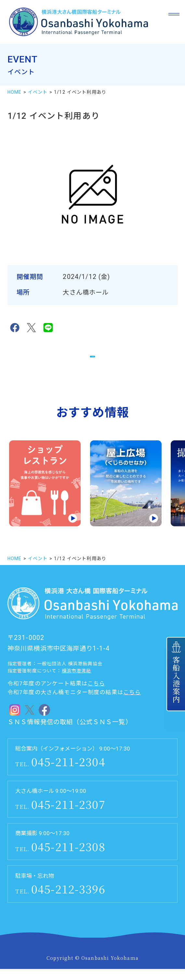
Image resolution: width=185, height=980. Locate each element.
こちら (96, 695)
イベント (38, 92)
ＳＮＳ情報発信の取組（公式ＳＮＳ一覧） (70, 733)
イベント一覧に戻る (92, 360)
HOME (15, 92)
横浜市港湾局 (77, 682)
